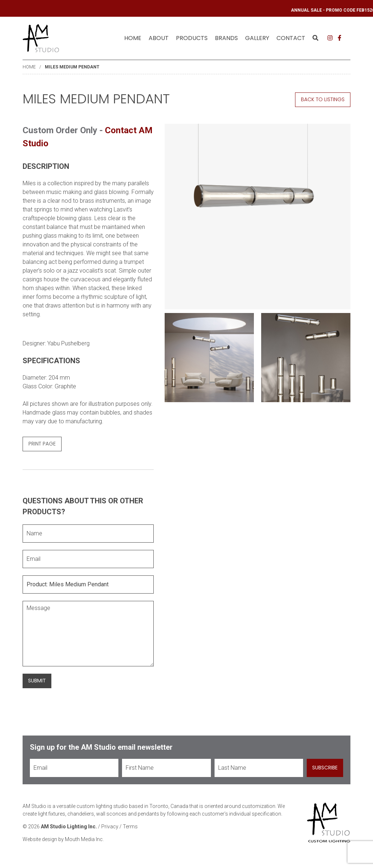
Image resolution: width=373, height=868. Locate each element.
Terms (130, 827)
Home (133, 38)
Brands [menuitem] (226, 38)
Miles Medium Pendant (72, 67)
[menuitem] (133, 38)
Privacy (110, 827)
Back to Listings (323, 99)
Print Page (42, 444)
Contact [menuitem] (291, 38)
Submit (37, 681)
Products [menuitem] (192, 38)
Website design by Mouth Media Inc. (63, 839)
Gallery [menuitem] (257, 38)
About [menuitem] (159, 38)
